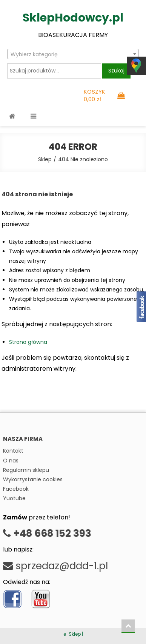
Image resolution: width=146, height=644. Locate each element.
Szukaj (116, 71)
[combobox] (73, 54)
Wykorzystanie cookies (33, 479)
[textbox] (73, 54)
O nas (11, 461)
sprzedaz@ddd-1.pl (55, 566)
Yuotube (14, 498)
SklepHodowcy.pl (73, 18)
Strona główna (28, 342)
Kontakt (13, 451)
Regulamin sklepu (26, 470)
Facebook (16, 489)
